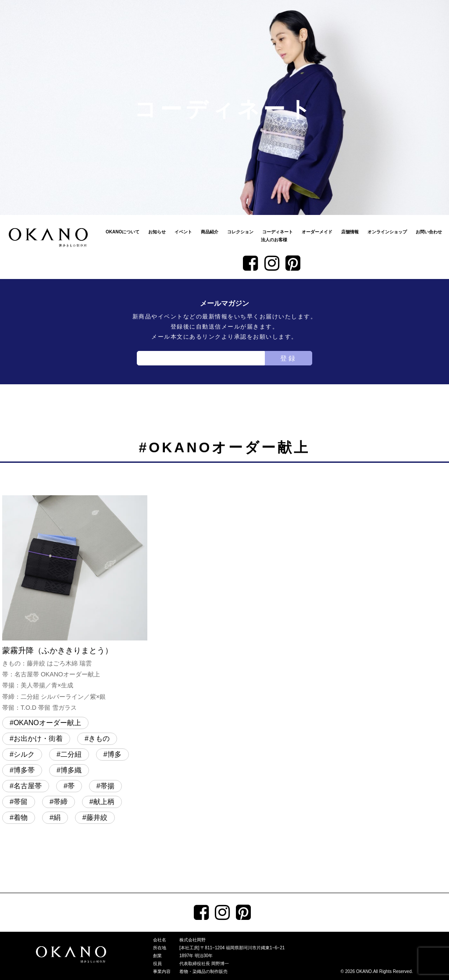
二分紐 (71, 754)
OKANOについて (123, 232)
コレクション (240, 232)
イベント (183, 232)
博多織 (71, 770)
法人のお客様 (274, 240)
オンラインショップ (387, 232)
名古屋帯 (28, 786)
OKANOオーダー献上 (47, 723)
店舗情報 (350, 232)
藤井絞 (97, 817)
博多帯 (24, 770)
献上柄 (104, 802)
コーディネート (278, 232)
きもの (99, 739)
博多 (114, 754)
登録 (289, 358)
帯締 (61, 802)
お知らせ (157, 232)
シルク (24, 754)
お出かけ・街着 (38, 739)
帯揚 (107, 786)
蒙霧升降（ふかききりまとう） (75, 604)
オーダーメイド (317, 232)
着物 (21, 817)
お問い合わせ (429, 232)
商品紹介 (210, 232)
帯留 (21, 802)
